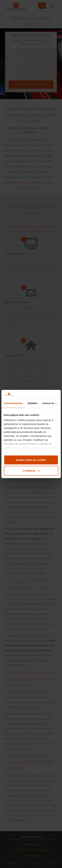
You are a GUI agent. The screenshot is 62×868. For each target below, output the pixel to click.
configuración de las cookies (22, 448)
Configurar (31, 471)
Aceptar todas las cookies (31, 460)
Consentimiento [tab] (13, 403)
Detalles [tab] (33, 403)
